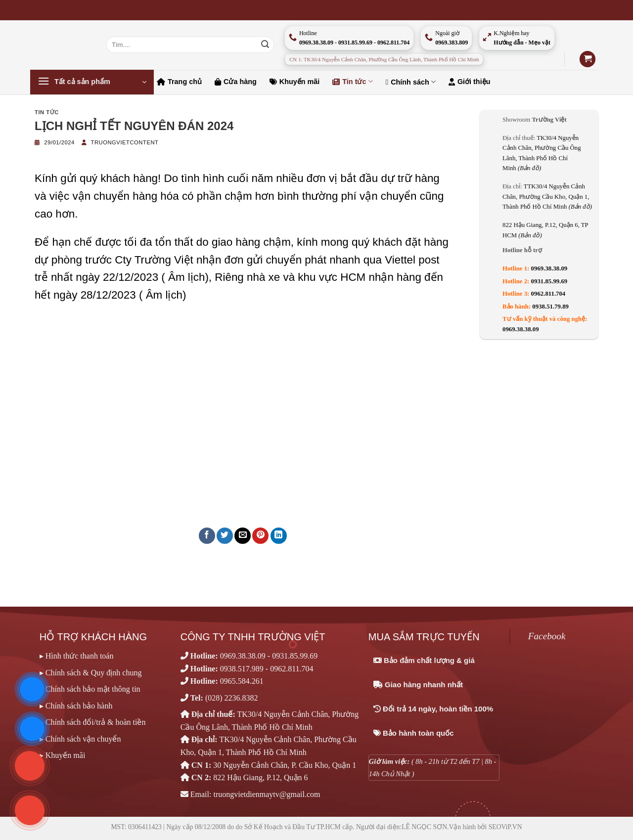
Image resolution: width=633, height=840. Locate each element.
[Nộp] (265, 45)
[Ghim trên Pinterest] (260, 536)
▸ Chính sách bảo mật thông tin (90, 689)
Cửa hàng (236, 82)
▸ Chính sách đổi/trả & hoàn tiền (93, 722)
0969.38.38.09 (549, 268)
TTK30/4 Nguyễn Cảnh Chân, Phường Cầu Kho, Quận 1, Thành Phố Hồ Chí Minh (547, 197)
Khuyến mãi (295, 82)
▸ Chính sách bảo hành (76, 706)
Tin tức (352, 81)
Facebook (547, 636)
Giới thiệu (470, 82)
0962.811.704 (548, 294)
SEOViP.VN (505, 827)
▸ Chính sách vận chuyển (80, 739)
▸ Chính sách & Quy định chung (91, 673)
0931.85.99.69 (549, 281)
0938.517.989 (242, 669)
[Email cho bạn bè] (243, 536)
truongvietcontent (125, 142)
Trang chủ (179, 82)
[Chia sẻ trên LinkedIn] (279, 536)
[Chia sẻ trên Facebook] (207, 536)
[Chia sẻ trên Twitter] (225, 536)
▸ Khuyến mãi (63, 755)
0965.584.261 (242, 681)
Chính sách (411, 82)
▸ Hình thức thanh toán (77, 656)
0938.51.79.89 (550, 307)
